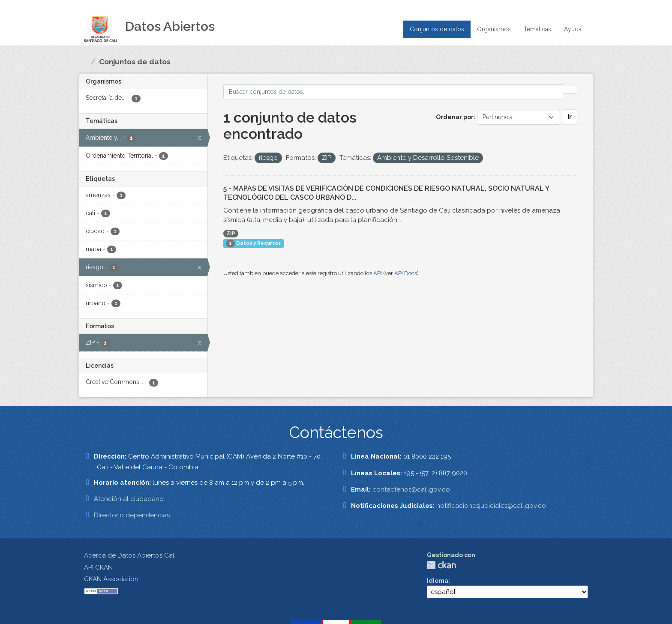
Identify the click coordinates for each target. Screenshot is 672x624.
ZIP (231, 234)
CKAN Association (111, 579)
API (378, 273)
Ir (570, 117)
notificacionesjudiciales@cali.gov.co (491, 506)
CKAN (441, 565)
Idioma (438, 581)
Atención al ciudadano (129, 499)
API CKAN (98, 567)
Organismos (494, 29)
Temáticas (537, 29)
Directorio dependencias (132, 515)
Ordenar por (455, 117)
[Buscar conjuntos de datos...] (393, 92)
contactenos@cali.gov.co (411, 489)
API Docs (406, 273)
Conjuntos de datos (437, 29)
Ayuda (573, 29)
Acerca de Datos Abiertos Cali (130, 555)
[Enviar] (570, 90)
